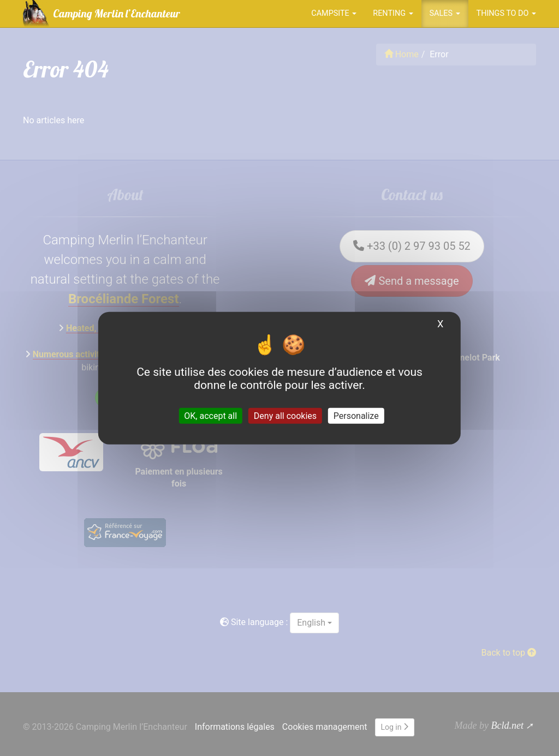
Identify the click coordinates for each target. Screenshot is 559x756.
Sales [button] (445, 13)
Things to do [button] (506, 13)
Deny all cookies (285, 415)
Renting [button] (393, 13)
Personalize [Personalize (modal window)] (356, 415)
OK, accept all (210, 415)
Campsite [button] (334, 13)
